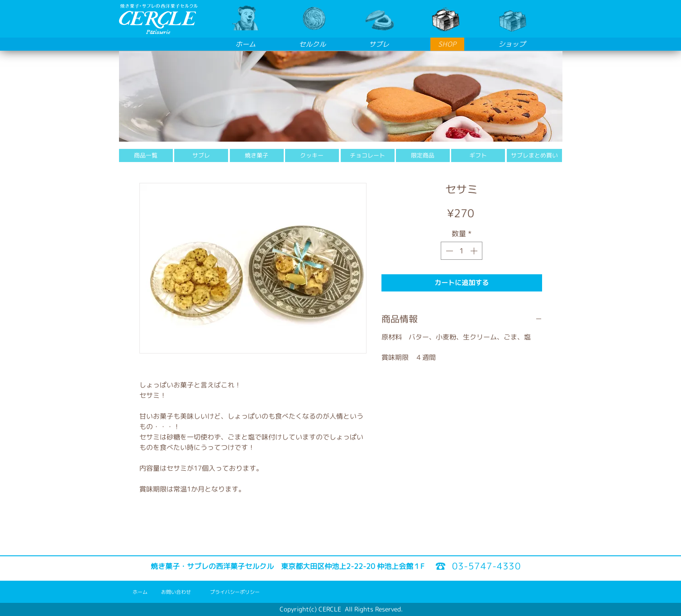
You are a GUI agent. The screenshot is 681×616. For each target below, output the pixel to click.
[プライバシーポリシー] (235, 592)
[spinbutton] (462, 251)
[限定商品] (423, 155)
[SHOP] (447, 44)
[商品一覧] (146, 155)
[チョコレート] (368, 155)
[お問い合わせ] (176, 592)
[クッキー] (312, 155)
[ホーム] (140, 592)
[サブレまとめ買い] (534, 155)
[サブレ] (201, 155)
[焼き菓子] (257, 155)
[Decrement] (448, 251)
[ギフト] (478, 155)
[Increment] (475, 251)
